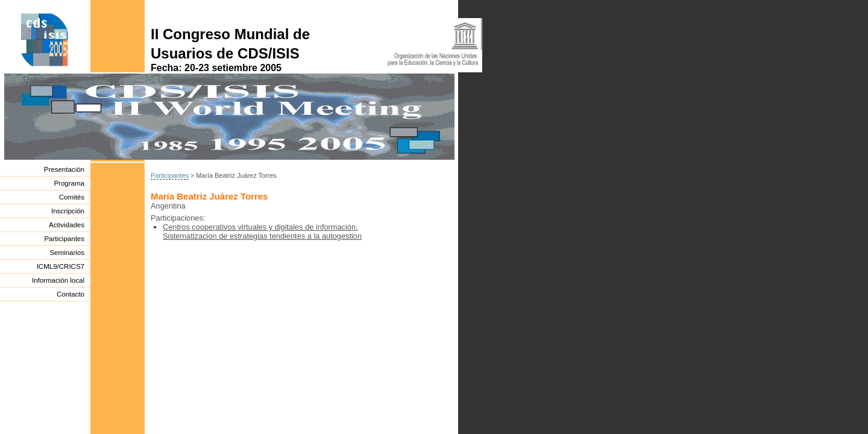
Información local (58, 280)
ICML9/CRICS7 (61, 266)
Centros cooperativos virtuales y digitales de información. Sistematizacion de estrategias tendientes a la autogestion (262, 231)
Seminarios (67, 253)
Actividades (67, 225)
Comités (72, 197)
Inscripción (68, 211)
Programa (69, 183)
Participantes (64, 239)
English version (45, 79)
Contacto (71, 294)
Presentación (64, 169)
